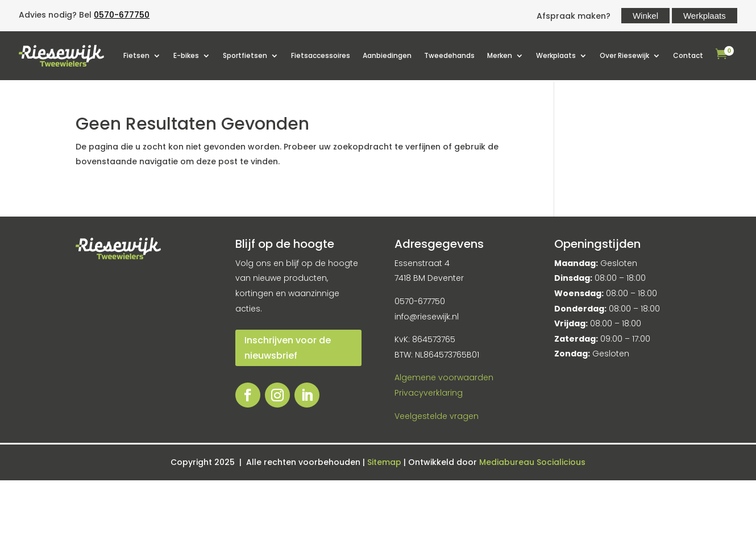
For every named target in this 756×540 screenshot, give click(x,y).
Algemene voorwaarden (444, 377)
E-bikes (186, 55)
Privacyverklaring (429, 393)
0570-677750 (122, 15)
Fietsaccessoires (321, 55)
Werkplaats (705, 16)
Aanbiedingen (387, 55)
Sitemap (385, 462)
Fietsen (136, 55)
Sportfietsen (245, 55)
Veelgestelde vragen (437, 416)
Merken (500, 55)
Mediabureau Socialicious (532, 462)
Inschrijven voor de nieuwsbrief (288, 348)
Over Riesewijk (624, 55)
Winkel (645, 16)
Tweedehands (449, 55)
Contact (688, 55)
